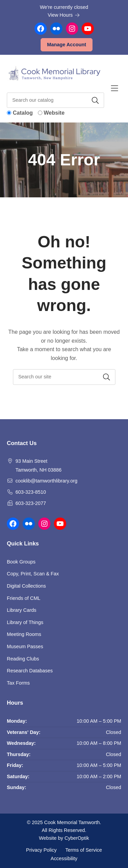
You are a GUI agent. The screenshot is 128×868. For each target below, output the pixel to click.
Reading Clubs (23, 659)
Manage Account (67, 45)
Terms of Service (84, 850)
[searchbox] (64, 377)
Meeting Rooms (24, 634)
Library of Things (28, 622)
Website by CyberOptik (64, 838)
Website (54, 113)
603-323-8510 (31, 492)
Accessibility (64, 858)
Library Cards (22, 610)
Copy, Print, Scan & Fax (33, 574)
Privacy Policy (41, 850)
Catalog (23, 113)
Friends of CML (24, 598)
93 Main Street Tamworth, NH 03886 (38, 465)
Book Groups (21, 562)
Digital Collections (26, 586)
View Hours (64, 15)
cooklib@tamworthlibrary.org (46, 481)
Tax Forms (18, 683)
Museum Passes (25, 646)
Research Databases (30, 671)
